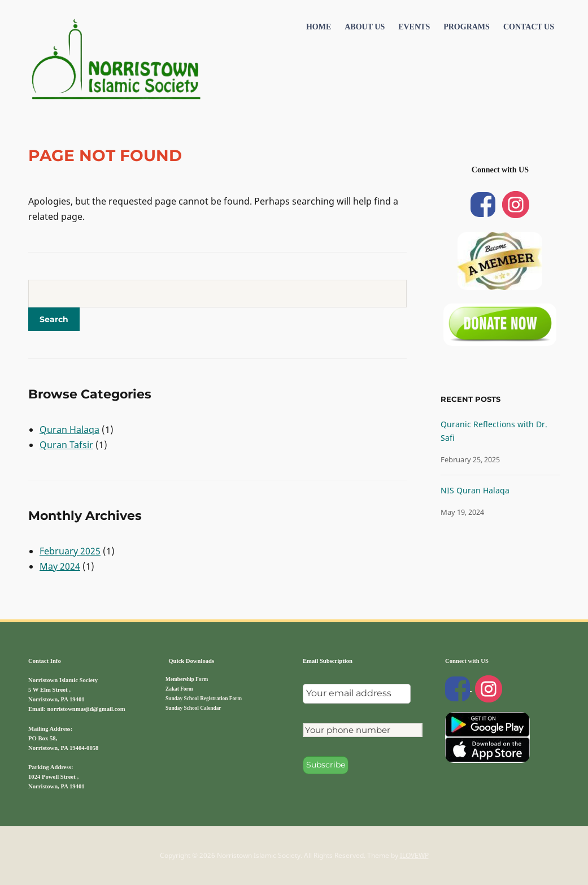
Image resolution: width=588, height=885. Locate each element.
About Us (365, 27)
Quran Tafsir (66, 445)
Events (414, 27)
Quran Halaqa (69, 430)
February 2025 (70, 551)
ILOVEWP (414, 855)
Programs (467, 27)
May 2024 (60, 566)
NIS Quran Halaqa (475, 490)
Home (319, 27)
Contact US (529, 27)
